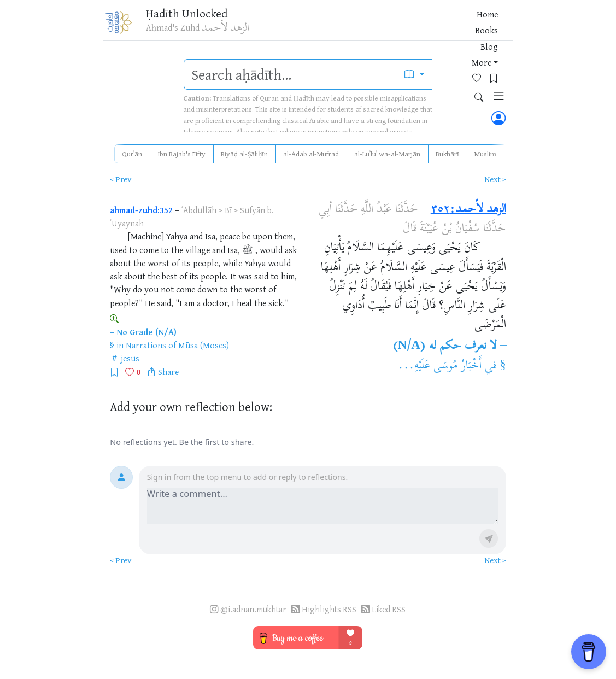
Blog (374, 27)
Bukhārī (447, 154)
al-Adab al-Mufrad (311, 154)
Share (168, 372)
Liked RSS (389, 609)
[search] (291, 74)
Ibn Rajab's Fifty (181, 154)
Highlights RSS (329, 609)
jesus (130, 358)
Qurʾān (132, 154)
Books (345, 27)
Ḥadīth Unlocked (193, 16)
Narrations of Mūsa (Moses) (177, 345)
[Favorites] (434, 25)
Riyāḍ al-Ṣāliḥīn (244, 154)
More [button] (401, 27)
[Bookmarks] (451, 25)
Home (315, 27)
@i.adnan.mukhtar (253, 609)
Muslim (485, 154)
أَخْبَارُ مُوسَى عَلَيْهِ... (440, 366)
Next (492, 179)
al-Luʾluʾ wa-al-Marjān (387, 154)
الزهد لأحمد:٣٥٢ (468, 210)
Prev (124, 179)
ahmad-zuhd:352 (141, 210)
